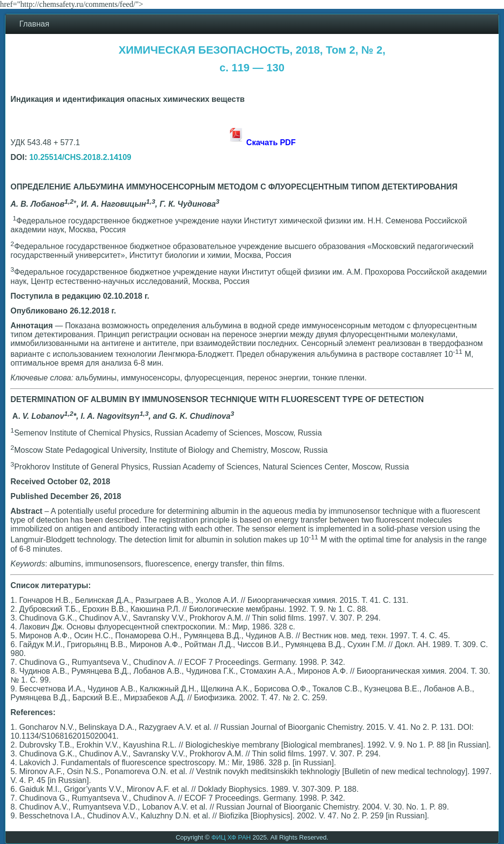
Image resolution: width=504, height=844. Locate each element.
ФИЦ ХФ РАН (231, 837)
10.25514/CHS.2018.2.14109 (80, 157)
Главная (34, 24)
